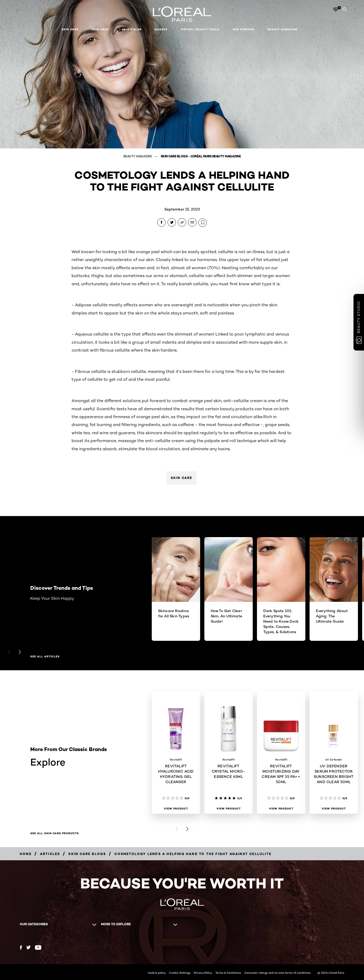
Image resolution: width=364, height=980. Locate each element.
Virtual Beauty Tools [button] (200, 29)
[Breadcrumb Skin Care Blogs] (87, 854)
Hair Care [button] (100, 29)
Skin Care (181, 478)
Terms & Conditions (228, 973)
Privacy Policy (203, 973)
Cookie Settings (180, 973)
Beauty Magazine (282, 29)
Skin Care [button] (70, 29)
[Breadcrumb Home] (26, 854)
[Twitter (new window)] (29, 947)
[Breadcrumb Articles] (50, 854)
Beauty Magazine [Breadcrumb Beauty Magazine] (138, 156)
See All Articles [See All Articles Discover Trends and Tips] (45, 657)
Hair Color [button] (132, 29)
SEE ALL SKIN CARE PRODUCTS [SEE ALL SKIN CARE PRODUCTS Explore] (55, 833)
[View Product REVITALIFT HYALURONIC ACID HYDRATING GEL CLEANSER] (176, 809)
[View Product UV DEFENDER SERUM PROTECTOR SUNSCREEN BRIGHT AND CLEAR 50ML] (334, 809)
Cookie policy (157, 973)
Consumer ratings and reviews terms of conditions (277, 973)
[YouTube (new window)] (38, 947)
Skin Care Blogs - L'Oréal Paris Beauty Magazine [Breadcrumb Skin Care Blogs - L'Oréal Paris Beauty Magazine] (201, 156)
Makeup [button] (161, 29)
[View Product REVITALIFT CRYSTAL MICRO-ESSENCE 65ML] (229, 809)
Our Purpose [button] (243, 29)
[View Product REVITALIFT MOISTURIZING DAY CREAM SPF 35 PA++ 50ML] (281, 809)
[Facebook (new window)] (21, 947)
